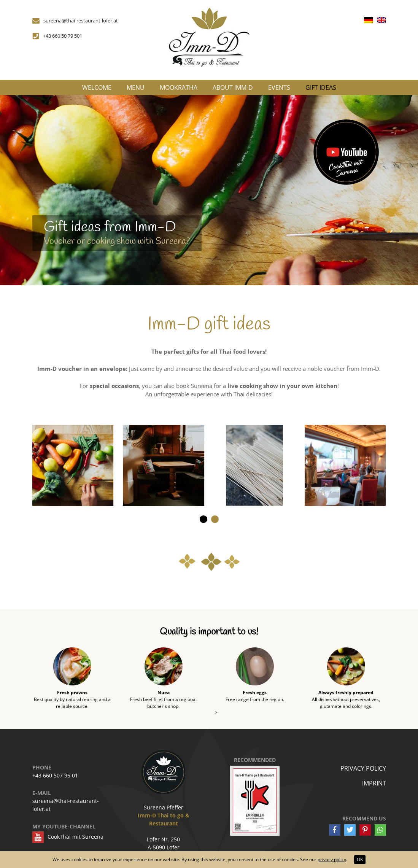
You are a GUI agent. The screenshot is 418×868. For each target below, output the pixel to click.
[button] (203, 519)
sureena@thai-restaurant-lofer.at (66, 805)
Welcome (97, 87)
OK (360, 859)
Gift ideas (321, 87)
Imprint (374, 783)
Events (279, 87)
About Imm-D (233, 87)
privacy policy (332, 859)
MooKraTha (179, 87)
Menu (136, 87)
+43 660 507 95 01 (55, 775)
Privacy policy (363, 768)
